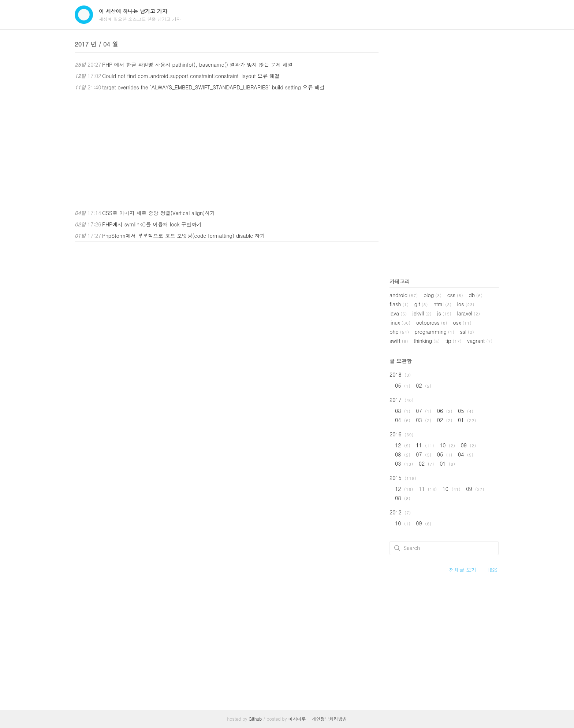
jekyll (422, 313)
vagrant (480, 341)
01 (467, 420)
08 (403, 411)
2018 (400, 374)
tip (454, 341)
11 (425, 445)
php (399, 332)
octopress (432, 322)
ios (466, 304)
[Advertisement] (227, 150)
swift (399, 341)
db (476, 295)
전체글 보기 (463, 570)
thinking (427, 341)
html (443, 304)
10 (448, 445)
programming (434, 332)
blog (433, 295)
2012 (400, 512)
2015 (403, 478)
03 (424, 420)
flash (399, 304)
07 (424, 411)
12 (403, 445)
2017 (402, 400)
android (404, 295)
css (455, 295)
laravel (468, 313)
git (421, 304)
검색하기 (397, 548)
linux (400, 322)
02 (424, 385)
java (398, 313)
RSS (493, 570)
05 (403, 385)
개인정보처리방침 (329, 719)
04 (403, 420)
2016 (402, 434)
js (444, 313)
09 (468, 445)
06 (445, 411)
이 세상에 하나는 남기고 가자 (133, 11)
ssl (467, 332)
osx (462, 322)
